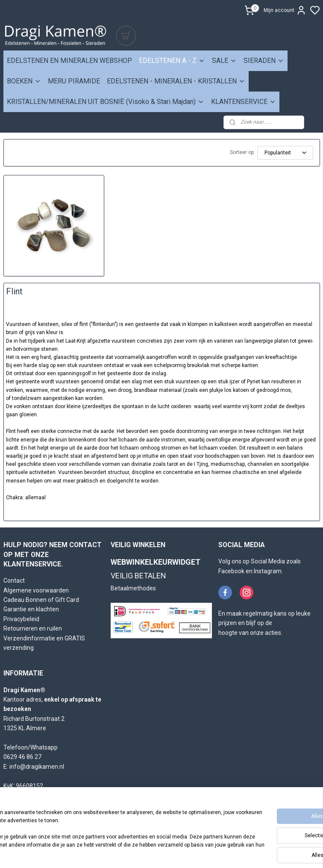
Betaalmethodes (133, 588)
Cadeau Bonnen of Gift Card (41, 600)
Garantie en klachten (31, 609)
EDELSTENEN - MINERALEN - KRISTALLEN (176, 81)
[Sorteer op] (285, 153)
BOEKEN (24, 81)
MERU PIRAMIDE (74, 81)
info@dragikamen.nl (37, 767)
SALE (224, 61)
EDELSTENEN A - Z (172, 61)
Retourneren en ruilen (33, 628)
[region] (105, 830)
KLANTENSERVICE (244, 102)
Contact (14, 581)
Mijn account (285, 10)
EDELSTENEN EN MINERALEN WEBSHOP (69, 61)
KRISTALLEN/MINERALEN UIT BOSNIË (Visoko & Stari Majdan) (106, 102)
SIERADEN (264, 61)
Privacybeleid (21, 619)
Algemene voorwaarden (36, 590)
